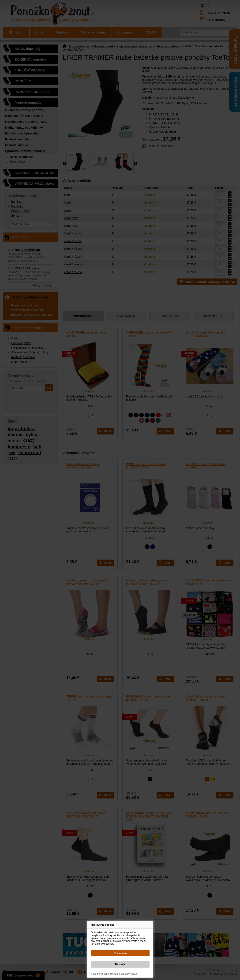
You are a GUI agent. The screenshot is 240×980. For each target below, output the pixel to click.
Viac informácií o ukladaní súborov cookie (114, 974)
